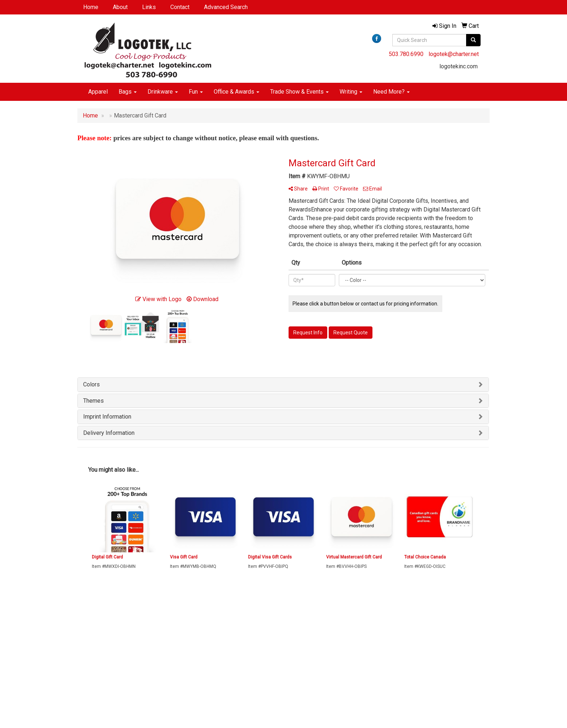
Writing (351, 92)
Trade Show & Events (299, 92)
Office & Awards (236, 92)
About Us (87, 644)
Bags (128, 92)
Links (149, 7)
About (120, 7)
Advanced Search (226, 7)
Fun (196, 92)
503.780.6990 (406, 54)
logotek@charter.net (454, 54)
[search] (473, 40)
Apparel (98, 92)
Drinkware (163, 92)
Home (91, 7)
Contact (180, 7)
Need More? (391, 92)
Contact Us (89, 654)
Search (155, 644)
